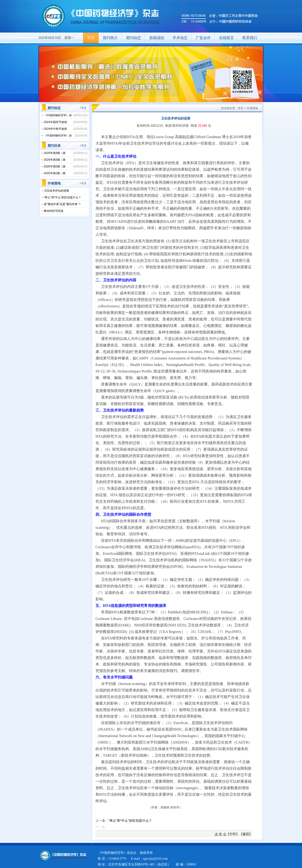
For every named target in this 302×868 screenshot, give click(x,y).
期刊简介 (110, 38)
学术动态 (180, 38)
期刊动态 (134, 38)
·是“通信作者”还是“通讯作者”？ (62, 204)
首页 (91, 38)
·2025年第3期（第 (54, 160)
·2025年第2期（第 (54, 166)
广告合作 (203, 38)
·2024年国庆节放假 (55, 122)
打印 (233, 834)
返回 (246, 834)
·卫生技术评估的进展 (56, 191)
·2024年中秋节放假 (55, 129)
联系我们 (250, 38)
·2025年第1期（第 (54, 173)
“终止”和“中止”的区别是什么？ (130, 821)
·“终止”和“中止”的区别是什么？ (62, 197)
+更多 (83, 108)
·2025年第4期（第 (54, 153)
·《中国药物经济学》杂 (57, 115)
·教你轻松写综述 (53, 211)
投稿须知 (157, 38)
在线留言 (226, 38)
